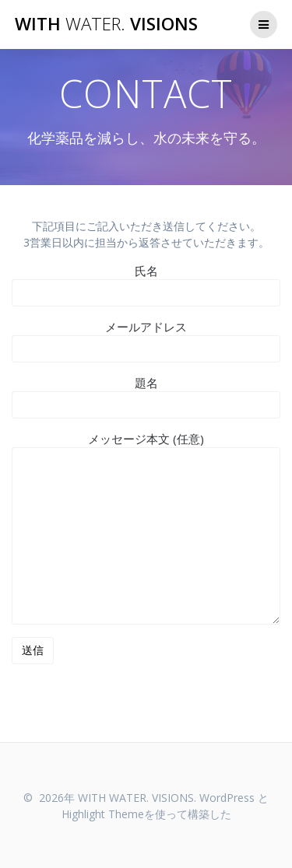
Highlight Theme (103, 814)
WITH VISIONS (106, 24)
